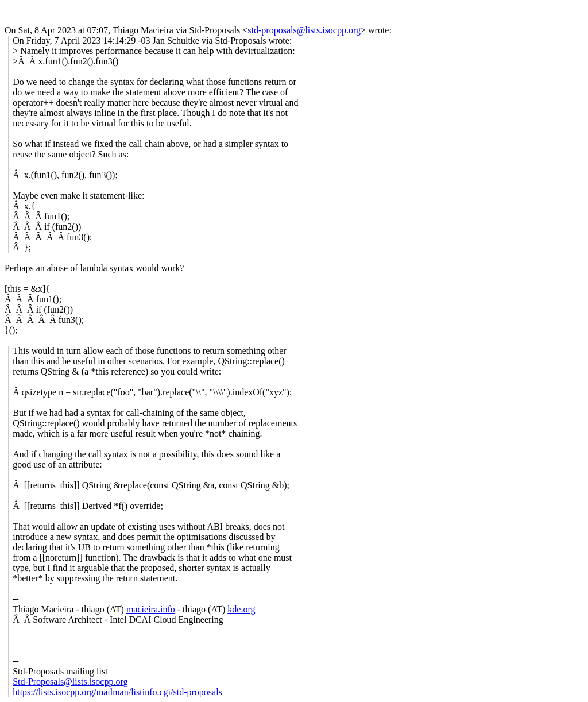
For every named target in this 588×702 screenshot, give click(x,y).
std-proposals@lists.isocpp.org (304, 30)
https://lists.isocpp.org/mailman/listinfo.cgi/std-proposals (117, 692)
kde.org (241, 609)
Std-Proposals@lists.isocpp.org (70, 682)
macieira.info (151, 609)
